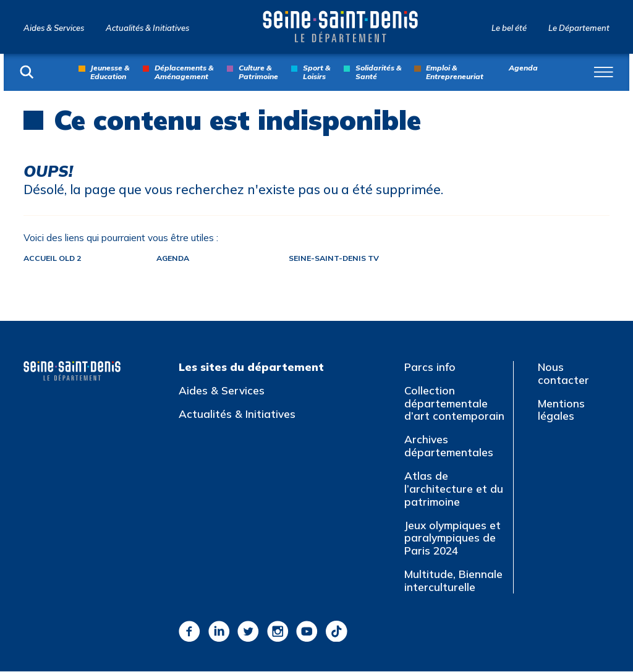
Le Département (579, 28)
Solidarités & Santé (378, 72)
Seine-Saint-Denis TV (350, 258)
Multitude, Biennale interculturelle (453, 582)
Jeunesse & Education (110, 72)
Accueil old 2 (54, 258)
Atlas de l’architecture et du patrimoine (454, 490)
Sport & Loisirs (316, 72)
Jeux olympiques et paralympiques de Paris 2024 (452, 538)
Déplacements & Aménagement (184, 72)
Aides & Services (54, 28)
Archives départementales (449, 447)
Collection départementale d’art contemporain (454, 404)
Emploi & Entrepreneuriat (455, 72)
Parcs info (430, 368)
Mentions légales (561, 410)
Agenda (523, 68)
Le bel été (509, 28)
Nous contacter (563, 374)
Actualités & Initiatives (147, 28)
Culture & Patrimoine (258, 72)
